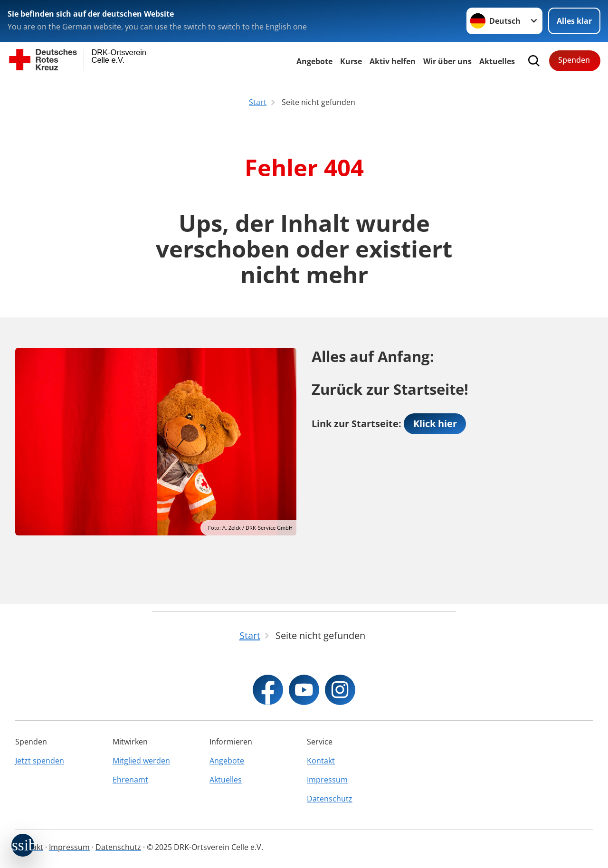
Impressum (327, 780)
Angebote (314, 61)
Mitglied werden (141, 761)
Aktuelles (497, 61)
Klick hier (435, 424)
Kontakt (321, 761)
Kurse (351, 61)
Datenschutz (330, 799)
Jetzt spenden (40, 761)
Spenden (574, 60)
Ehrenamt (130, 780)
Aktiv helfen (393, 61)
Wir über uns (447, 61)
